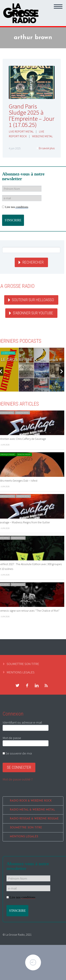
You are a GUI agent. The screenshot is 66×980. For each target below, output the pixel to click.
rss (46, 686)
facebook (27, 686)
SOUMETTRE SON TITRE (23, 664)
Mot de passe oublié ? (18, 779)
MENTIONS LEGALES (21, 672)
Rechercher (33, 262)
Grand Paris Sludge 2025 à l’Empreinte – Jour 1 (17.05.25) (32, 116)
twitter (17, 686)
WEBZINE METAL (42, 136)
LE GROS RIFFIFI (8, 353)
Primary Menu (58, 6)
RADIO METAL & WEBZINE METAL (32, 810)
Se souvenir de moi (17, 753)
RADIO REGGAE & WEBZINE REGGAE (34, 819)
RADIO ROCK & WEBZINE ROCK (31, 801)
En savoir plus (47, 148)
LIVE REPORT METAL (21, 131)
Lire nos (15, 207)
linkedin (37, 686)
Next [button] (62, 371)
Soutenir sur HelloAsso (33, 300)
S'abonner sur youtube (33, 313)
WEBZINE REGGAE (24, 454)
